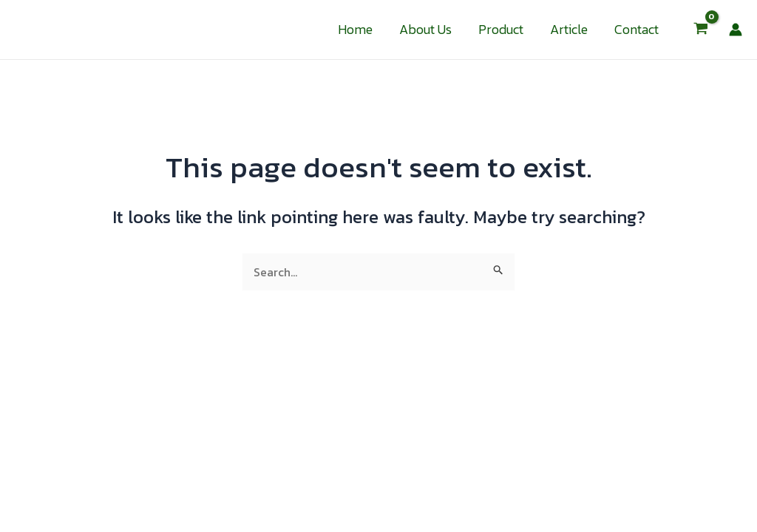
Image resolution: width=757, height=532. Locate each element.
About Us (425, 29)
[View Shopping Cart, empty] (700, 30)
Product (501, 29)
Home (355, 29)
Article (569, 29)
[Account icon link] (736, 30)
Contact (637, 29)
